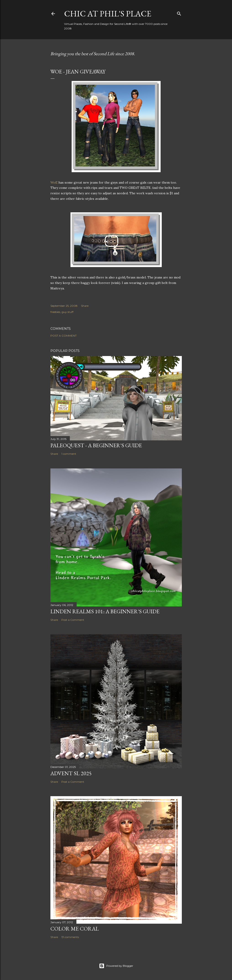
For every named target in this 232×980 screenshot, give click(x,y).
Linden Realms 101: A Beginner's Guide (105, 611)
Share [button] (85, 306)
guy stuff (68, 312)
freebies (55, 312)
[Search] (179, 13)
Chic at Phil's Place (108, 14)
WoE (54, 182)
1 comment (69, 454)
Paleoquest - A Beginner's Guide (96, 445)
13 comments (70, 937)
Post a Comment (64, 336)
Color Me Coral (75, 929)
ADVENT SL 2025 (71, 773)
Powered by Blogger (116, 966)
